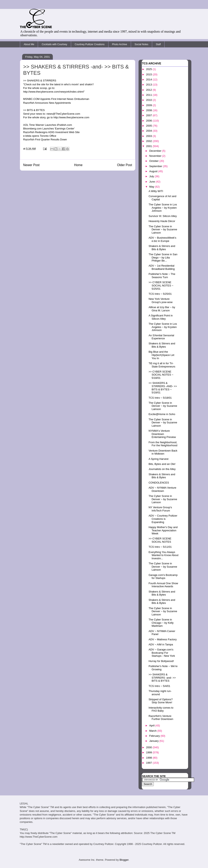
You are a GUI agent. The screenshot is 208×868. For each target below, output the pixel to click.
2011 (149, 95)
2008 (149, 110)
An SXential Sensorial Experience (161, 337)
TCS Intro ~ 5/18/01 (160, 398)
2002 (149, 141)
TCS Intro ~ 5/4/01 (159, 686)
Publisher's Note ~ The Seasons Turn (162, 276)
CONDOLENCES (159, 483)
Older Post (125, 165)
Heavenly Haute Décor (162, 221)
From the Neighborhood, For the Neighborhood (163, 444)
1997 (149, 763)
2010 (149, 100)
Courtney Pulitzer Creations (90, 44)
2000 (149, 747)
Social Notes (141, 44)
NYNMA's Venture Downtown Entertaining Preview (162, 434)
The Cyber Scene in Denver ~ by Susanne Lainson (163, 567)
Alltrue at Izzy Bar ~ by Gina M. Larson (162, 309)
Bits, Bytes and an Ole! (162, 464)
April (152, 725)
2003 (149, 136)
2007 (149, 115)
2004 (149, 131)
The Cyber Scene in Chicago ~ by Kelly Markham (161, 623)
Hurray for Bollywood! (161, 661)
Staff (158, 44)
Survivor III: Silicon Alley (163, 216)
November (156, 156)
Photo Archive (120, 44)
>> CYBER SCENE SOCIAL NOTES (160, 540)
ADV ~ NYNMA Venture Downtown (162, 489)
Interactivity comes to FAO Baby (161, 709)
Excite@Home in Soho (162, 414)
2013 (149, 85)
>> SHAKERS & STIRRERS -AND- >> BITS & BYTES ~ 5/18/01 (163, 388)
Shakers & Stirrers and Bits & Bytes (162, 248)
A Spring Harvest (158, 459)
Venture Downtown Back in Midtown (163, 452)
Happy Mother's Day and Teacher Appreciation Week (163, 530)
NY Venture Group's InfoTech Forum (160, 509)
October (154, 161)
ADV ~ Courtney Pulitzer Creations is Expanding (163, 519)
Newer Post (31, 165)
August (154, 171)
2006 (149, 121)
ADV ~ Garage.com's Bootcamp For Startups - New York (162, 653)
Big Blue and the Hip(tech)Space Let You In (161, 355)
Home (78, 165)
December (156, 151)
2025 (149, 69)
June (153, 182)
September (156, 166)
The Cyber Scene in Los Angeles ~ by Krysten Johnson (163, 208)
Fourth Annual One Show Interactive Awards (163, 585)
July (152, 176)
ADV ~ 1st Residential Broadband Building (161, 267)
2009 (149, 105)
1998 (149, 758)
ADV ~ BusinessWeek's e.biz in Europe (162, 239)
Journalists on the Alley (162, 469)
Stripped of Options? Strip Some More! (161, 701)
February (155, 736)
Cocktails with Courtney (54, 44)
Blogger (124, 860)
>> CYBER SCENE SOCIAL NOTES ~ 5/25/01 (161, 285)
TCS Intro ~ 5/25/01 (160, 294)
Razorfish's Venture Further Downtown (161, 718)
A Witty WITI (156, 191)
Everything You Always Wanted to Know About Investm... (163, 555)
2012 (149, 90)
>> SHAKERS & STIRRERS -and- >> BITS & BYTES (162, 678)
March (153, 731)
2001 (149, 146)
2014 (149, 80)
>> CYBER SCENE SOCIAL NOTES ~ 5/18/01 (161, 375)
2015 (149, 74)
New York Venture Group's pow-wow (160, 301)
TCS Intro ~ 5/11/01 (160, 547)
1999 (149, 752)
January (154, 741)
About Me (29, 44)
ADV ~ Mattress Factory (162, 639)
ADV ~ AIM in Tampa (161, 644)
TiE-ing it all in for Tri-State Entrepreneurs (162, 365)
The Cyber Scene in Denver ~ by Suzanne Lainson (163, 230)
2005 (149, 126)
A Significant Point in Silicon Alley (161, 317)
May (152, 187)
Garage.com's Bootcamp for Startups (163, 577)
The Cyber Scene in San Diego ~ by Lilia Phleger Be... (163, 257)
